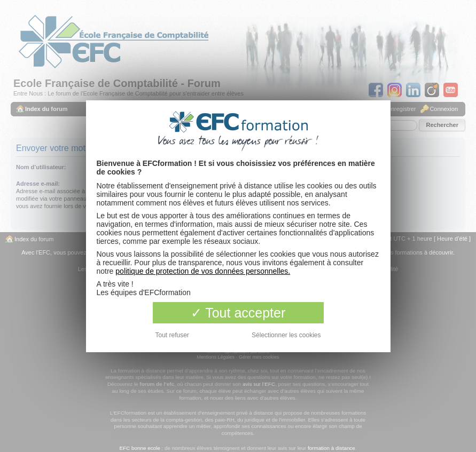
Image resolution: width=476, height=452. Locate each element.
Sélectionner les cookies (286, 335)
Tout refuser (172, 335)
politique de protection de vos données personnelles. (203, 271)
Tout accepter (238, 313)
